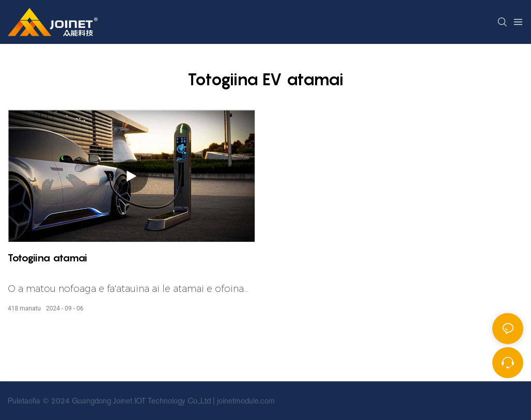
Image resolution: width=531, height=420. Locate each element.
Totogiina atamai (48, 258)
